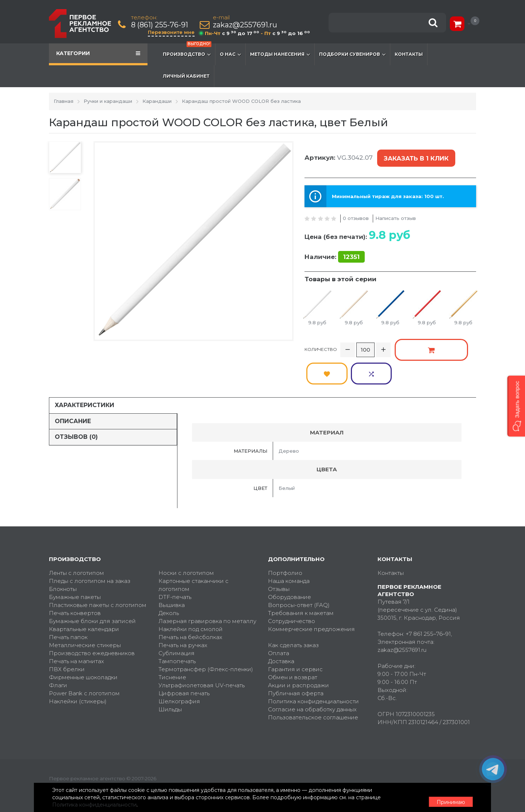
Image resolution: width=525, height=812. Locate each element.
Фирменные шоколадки (83, 645)
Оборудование (290, 565)
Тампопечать (177, 629)
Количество (321, 341)
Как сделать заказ (293, 613)
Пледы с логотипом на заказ (90, 549)
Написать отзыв (396, 212)
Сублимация (177, 621)
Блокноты (63, 557)
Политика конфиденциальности (313, 669)
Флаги (58, 653)
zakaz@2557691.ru (246, 25)
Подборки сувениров (352, 54)
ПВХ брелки (67, 637)
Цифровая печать (184, 661)
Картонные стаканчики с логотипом (193, 553)
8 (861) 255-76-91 (160, 25)
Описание (73, 389)
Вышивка (172, 573)
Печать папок (68, 605)
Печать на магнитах (76, 629)
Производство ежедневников (92, 621)
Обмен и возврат (293, 645)
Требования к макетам (301, 581)
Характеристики (85, 373)
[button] (516, 406)
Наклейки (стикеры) (78, 669)
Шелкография (179, 669)
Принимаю (436, 798)
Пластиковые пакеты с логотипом (98, 573)
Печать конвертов (75, 581)
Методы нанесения (280, 54)
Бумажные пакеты (75, 565)
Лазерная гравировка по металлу (207, 589)
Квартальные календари (84, 597)
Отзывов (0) (76, 405)
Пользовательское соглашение (313, 685)
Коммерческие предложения (311, 597)
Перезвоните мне (172, 32)
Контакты (409, 54)
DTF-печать (175, 565)
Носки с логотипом (186, 541)
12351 (351, 251)
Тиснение (172, 645)
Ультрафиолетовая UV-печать (202, 653)
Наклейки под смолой (191, 597)
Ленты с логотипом (76, 541)
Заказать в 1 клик (415, 156)
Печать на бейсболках (190, 605)
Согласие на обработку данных (312, 677)
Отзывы (279, 557)
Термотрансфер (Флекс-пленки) (206, 637)
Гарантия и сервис (295, 637)
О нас (230, 54)
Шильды (170, 677)
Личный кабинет (186, 76)
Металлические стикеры (85, 613)
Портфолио (285, 541)
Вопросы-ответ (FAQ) (299, 573)
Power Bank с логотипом (84, 661)
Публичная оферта (296, 661)
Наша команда (289, 549)
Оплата (279, 621)
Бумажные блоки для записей (92, 589)
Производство (187, 51)
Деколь (169, 581)
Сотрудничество (292, 589)
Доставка (281, 629)
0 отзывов (356, 212)
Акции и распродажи (298, 653)
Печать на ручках (183, 613)
